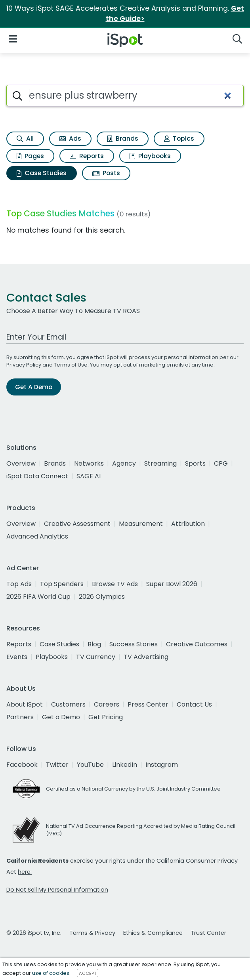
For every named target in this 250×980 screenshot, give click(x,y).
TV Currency (96, 657)
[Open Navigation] (13, 39)
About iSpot (25, 704)
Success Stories (134, 644)
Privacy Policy (24, 365)
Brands (123, 138)
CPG (221, 463)
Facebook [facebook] (22, 765)
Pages (30, 156)
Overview (21, 463)
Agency (124, 463)
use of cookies (51, 973)
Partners (20, 717)
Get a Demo (61, 717)
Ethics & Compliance (153, 933)
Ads (70, 138)
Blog (94, 644)
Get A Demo (34, 387)
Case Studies (42, 173)
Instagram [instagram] (162, 765)
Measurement (141, 524)
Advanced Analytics (37, 536)
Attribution (188, 524)
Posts (106, 173)
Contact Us (194, 704)
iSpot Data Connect (37, 476)
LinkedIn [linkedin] (125, 765)
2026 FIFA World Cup (38, 597)
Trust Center (208, 933)
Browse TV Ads (115, 584)
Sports (195, 463)
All (25, 138)
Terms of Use (71, 365)
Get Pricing (106, 717)
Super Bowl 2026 (172, 584)
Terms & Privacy (92, 933)
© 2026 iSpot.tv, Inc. (34, 933)
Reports (87, 156)
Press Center (148, 704)
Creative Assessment (77, 524)
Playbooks (150, 156)
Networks (89, 463)
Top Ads (19, 584)
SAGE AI (89, 476)
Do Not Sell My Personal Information (57, 890)
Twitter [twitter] (57, 765)
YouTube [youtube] (90, 765)
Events (17, 657)
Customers (68, 704)
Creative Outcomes (197, 644)
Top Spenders (62, 584)
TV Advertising (146, 657)
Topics (179, 138)
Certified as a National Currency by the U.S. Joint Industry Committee (133, 789)
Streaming (160, 463)
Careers (107, 704)
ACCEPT (88, 973)
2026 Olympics (102, 597)
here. (25, 872)
